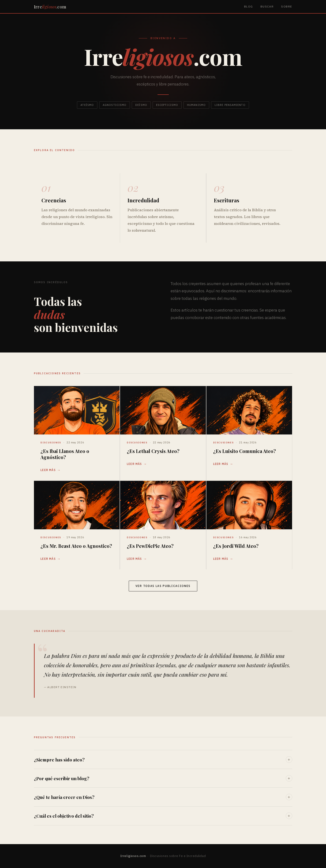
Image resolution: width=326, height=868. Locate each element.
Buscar (267, 6)
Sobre (287, 6)
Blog (249, 6)
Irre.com (50, 7)
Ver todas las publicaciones (163, 586)
